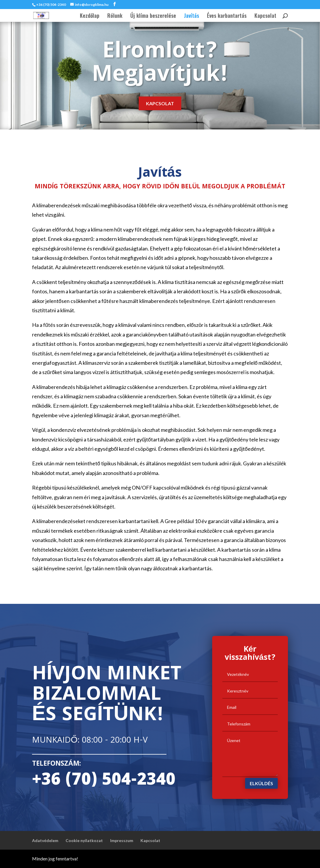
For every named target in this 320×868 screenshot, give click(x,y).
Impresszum (122, 840)
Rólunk (115, 16)
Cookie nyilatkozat (84, 840)
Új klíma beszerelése (153, 16)
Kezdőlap (90, 16)
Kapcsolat (265, 16)
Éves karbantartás (227, 16)
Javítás (191, 16)
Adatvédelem (45, 840)
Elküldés (261, 783)
